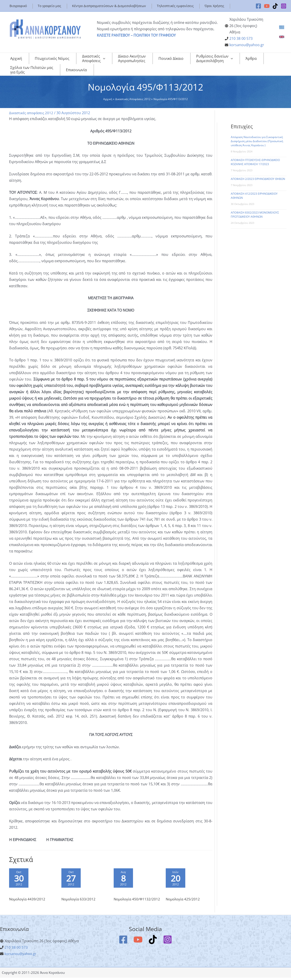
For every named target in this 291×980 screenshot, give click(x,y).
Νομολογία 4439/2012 (28, 896)
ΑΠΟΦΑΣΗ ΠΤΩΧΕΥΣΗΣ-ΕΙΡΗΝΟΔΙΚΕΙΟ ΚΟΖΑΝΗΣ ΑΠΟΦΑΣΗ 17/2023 (255, 157)
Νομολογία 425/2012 (184, 896)
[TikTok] (275, 6)
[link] (282, 27)
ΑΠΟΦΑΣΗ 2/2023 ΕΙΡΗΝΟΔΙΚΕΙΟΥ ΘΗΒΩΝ (258, 174)
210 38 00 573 (241, 38)
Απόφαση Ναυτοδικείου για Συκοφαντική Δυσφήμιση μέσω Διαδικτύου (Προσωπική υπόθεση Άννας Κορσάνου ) (257, 137)
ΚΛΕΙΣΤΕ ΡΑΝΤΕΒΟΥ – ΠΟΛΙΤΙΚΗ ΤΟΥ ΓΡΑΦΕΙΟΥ (136, 35)
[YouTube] (267, 6)
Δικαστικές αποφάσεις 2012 (32, 108)
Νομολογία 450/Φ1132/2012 (127, 899)
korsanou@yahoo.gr (247, 45)
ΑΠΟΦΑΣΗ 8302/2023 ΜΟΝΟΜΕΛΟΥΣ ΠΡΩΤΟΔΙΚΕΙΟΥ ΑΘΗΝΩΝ (255, 210)
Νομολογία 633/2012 (79, 896)
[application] (88, 58)
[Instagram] (284, 6)
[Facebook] (258, 6)
